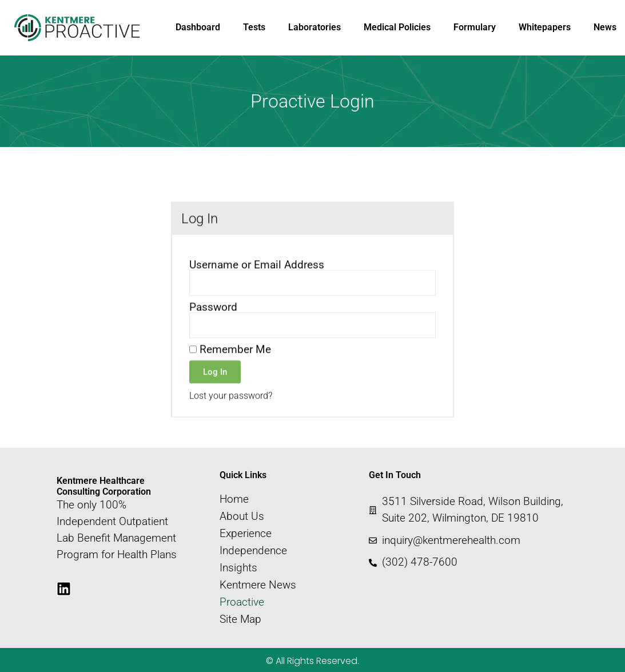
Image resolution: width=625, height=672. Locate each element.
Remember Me (230, 366)
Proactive (242, 602)
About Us (242, 516)
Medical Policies (397, 27)
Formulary (475, 27)
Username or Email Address (257, 282)
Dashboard (198, 27)
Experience (246, 534)
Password (213, 324)
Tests (254, 27)
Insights (238, 568)
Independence (253, 551)
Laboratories (315, 27)
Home (234, 499)
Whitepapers (545, 27)
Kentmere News (258, 585)
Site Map (240, 619)
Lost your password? (231, 413)
